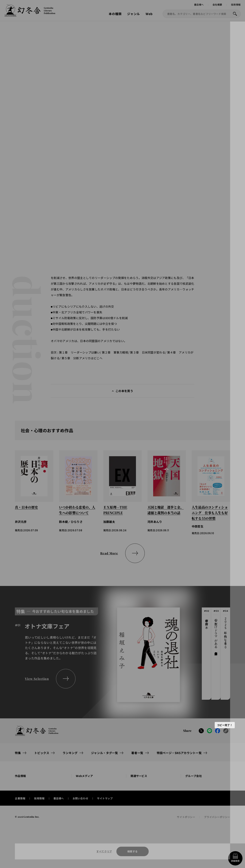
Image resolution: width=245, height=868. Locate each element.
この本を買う (124, 393)
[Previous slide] (50, 144)
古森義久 (123, 73)
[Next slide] (64, 144)
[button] (56, 160)
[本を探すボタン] (235, 14)
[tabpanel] (97, 656)
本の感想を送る (213, 183)
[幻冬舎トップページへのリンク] (30, 14)
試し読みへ (133, 42)
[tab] (207, 656)
